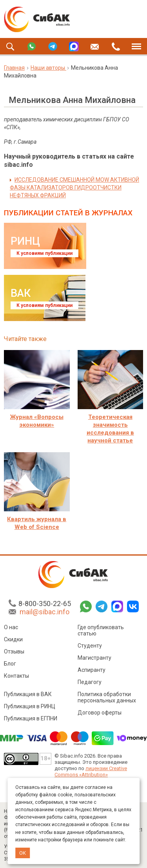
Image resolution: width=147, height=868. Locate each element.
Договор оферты (100, 713)
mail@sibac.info (44, 612)
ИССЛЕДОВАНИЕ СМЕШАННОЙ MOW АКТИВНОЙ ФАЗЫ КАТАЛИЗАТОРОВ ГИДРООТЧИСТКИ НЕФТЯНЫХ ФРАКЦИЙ (74, 188)
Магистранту (94, 658)
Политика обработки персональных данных (107, 697)
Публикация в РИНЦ (30, 706)
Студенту (90, 646)
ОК (23, 853)
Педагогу (90, 682)
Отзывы (14, 651)
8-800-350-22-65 (45, 604)
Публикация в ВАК (28, 694)
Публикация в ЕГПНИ (31, 718)
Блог (10, 664)
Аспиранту (92, 670)
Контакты (16, 676)
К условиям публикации (44, 253)
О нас (11, 627)
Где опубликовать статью (101, 630)
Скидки (13, 639)
